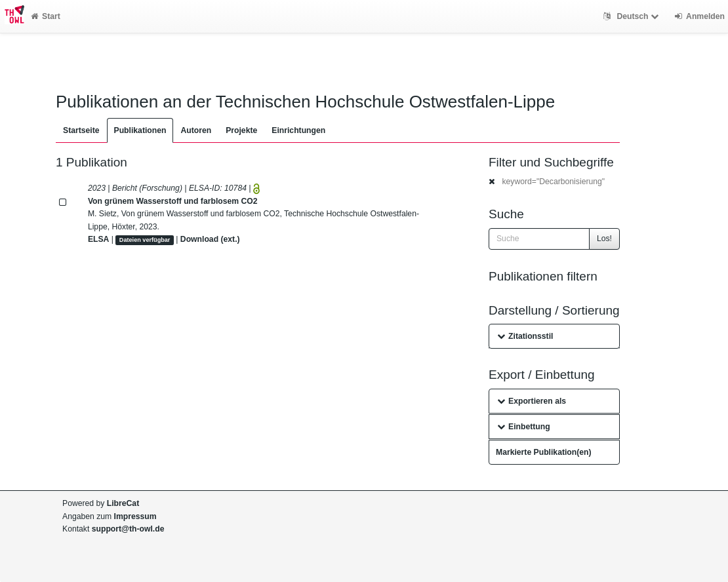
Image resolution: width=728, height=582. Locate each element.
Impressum (135, 516)
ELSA (99, 239)
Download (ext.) (210, 239)
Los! (604, 239)
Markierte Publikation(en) (544, 452)
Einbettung (524, 427)
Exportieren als (532, 401)
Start (46, 16)
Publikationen (140, 130)
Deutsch (633, 16)
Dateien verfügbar (145, 240)
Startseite (81, 130)
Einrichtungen (298, 130)
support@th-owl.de (128, 529)
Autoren (196, 130)
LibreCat (123, 503)
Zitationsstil (525, 336)
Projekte (241, 130)
